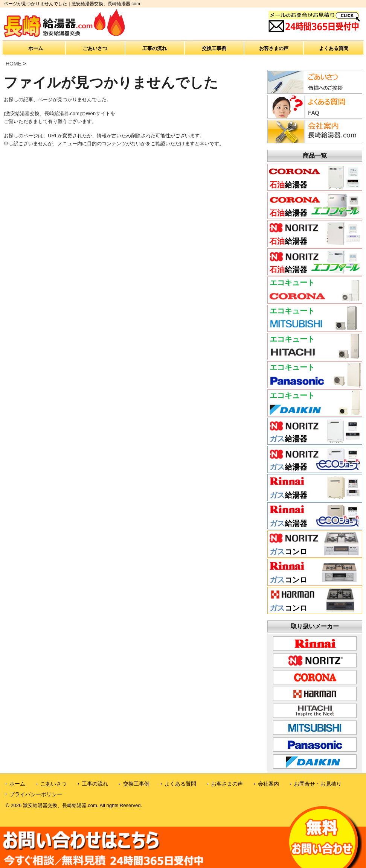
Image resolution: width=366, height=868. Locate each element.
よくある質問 (334, 48)
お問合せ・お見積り (318, 784)
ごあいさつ (95, 48)
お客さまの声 (274, 48)
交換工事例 (214, 48)
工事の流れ (155, 48)
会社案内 (268, 784)
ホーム (36, 48)
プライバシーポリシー (36, 794)
